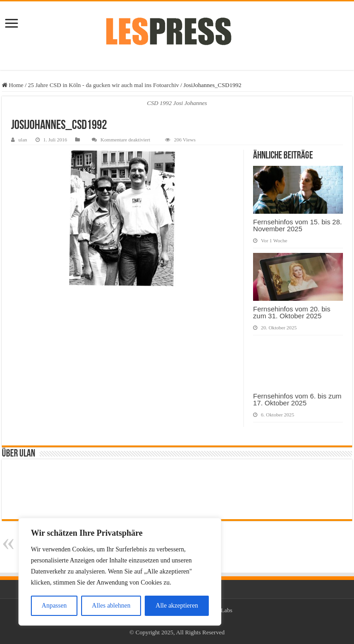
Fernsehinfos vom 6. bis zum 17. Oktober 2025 (297, 399)
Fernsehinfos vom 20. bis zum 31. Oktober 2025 (292, 312)
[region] (120, 572)
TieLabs (223, 610)
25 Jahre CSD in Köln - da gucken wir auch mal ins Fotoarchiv (104, 85)
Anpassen (54, 606)
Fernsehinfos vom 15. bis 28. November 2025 (298, 225)
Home (13, 85)
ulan (23, 140)
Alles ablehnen (111, 606)
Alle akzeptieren (177, 606)
